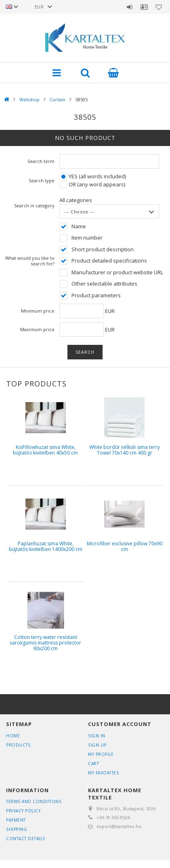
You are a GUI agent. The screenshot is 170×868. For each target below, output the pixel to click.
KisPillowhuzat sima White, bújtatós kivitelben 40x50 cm (45, 450)
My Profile (101, 754)
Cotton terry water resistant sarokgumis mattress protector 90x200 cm (45, 643)
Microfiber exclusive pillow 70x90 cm (125, 546)
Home (13, 736)
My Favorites (103, 773)
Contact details (26, 839)
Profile (144, 7)
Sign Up (97, 745)
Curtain (58, 99)
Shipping (17, 829)
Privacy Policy (23, 811)
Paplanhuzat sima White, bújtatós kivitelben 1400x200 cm (46, 546)
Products (18, 745)
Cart (93, 764)
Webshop (29, 99)
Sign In (97, 736)
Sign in (130, 7)
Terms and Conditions (34, 801)
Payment (16, 820)
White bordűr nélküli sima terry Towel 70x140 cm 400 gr (125, 450)
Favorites (159, 7)
